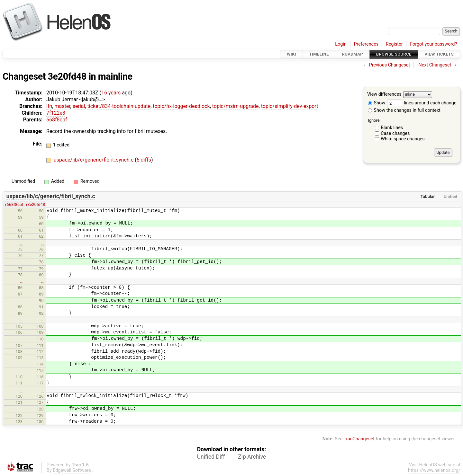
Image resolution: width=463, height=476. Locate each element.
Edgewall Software (72, 470)
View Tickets (439, 54)
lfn (49, 106)
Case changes (395, 133)
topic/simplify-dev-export (290, 106)
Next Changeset (435, 65)
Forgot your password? (433, 44)
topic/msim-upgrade (236, 106)
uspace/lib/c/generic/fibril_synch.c (94, 160)
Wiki (291, 54)
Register (394, 44)
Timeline (319, 54)
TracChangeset (359, 439)
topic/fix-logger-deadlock (181, 106)
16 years (111, 93)
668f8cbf (57, 120)
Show (377, 103)
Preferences (366, 44)
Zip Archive (252, 457)
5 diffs (144, 160)
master (62, 106)
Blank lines (392, 128)
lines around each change (422, 103)
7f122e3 (56, 113)
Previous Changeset (390, 65)
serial (79, 106)
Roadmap (352, 54)
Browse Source (394, 54)
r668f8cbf (14, 204)
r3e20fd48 (36, 204)
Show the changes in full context (404, 110)
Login (341, 44)
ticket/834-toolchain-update (119, 106)
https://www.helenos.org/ (434, 470)
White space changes (403, 139)
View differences (384, 95)
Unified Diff (211, 457)
